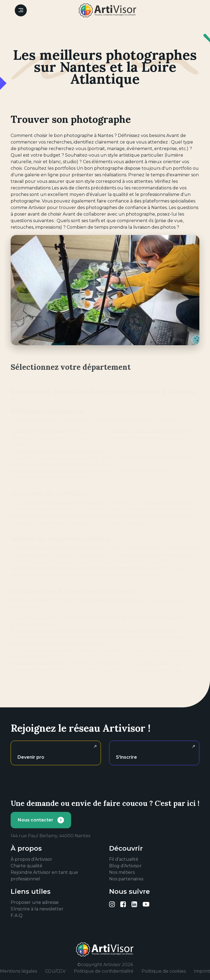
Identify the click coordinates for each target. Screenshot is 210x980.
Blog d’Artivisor (125, 866)
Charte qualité (27, 866)
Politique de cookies (164, 971)
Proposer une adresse (35, 902)
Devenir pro (31, 757)
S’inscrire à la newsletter (37, 909)
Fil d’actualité (124, 859)
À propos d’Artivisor (31, 859)
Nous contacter (36, 820)
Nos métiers (122, 872)
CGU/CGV (55, 971)
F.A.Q (17, 915)
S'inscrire (126, 757)
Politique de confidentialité (104, 971)
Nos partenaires (126, 879)
